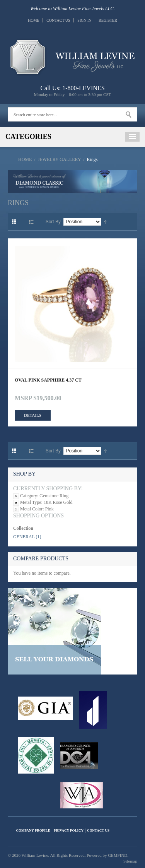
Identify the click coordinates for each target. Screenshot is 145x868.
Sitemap (130, 861)
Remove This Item (16, 496)
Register (108, 20)
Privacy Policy (69, 830)
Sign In (84, 20)
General (24, 537)
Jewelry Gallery (59, 159)
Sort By (53, 222)
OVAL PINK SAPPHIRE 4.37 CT (48, 380)
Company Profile (33, 830)
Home (33, 20)
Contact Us (58, 20)
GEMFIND (118, 855)
